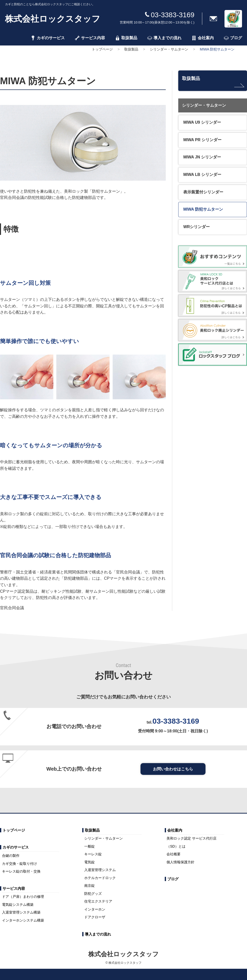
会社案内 (203, 38)
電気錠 (89, 862)
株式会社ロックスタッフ (53, 19)
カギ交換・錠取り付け (19, 864)
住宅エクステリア (98, 901)
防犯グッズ (93, 894)
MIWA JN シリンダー (202, 158)
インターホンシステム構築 (23, 920)
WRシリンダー (197, 229)
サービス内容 (90, 38)
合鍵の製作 (11, 856)
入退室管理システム (100, 870)
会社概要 (173, 854)
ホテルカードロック (100, 878)
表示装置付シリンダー (203, 193)
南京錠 (89, 886)
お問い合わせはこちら (173, 769)
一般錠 (89, 846)
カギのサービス (48, 38)
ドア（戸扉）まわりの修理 (23, 897)
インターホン (95, 909)
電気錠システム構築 (18, 905)
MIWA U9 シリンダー (202, 122)
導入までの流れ (164, 38)
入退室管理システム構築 (21, 912)
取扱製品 (126, 38)
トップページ (102, 49)
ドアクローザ (95, 917)
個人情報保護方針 (180, 862)
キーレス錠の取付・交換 (21, 871)
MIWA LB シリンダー (203, 175)
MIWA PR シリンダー (203, 140)
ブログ (233, 38)
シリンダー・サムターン (169, 49)
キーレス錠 (93, 854)
